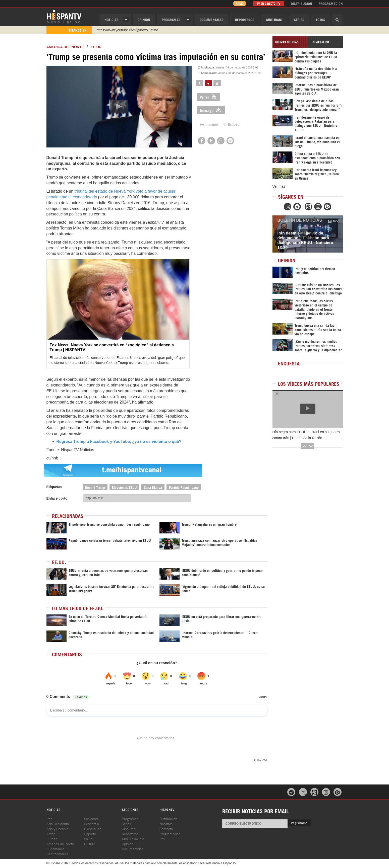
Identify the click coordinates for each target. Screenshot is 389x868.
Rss (162, 839)
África (51, 834)
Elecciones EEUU (124, 487)
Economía (92, 823)
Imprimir (209, 124)
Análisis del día (133, 839)
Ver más (279, 186)
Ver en (209, 97)
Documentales (212, 19)
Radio (240, 3)
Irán (49, 818)
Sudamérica (55, 849)
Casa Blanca (153, 487)
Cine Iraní (274, 19)
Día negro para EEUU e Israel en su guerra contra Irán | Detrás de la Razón (306, 435)
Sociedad (91, 818)
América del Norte (65, 47)
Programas (171, 19)
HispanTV (64, 16)
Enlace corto (57, 498)
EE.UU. (97, 47)
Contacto (166, 828)
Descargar (211, 110)
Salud (88, 839)
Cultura (90, 844)
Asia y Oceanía (57, 828)
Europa (52, 839)
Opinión (128, 844)
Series (299, 19)
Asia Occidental (58, 823)
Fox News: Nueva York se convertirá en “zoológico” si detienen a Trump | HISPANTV (112, 347)
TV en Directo (269, 3)
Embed (231, 124)
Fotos (321, 19)
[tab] (290, 42)
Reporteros (245, 19)
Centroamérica (58, 854)
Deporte (90, 834)
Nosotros (166, 823)
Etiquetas (54, 487)
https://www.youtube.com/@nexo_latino (127, 30)
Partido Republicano (184, 487)
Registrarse (299, 823)
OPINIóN (144, 19)
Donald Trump (95, 487)
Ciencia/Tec (93, 828)
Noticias (112, 19)
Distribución (301, 3)
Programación (331, 3)
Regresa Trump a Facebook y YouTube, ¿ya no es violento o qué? (119, 442)
